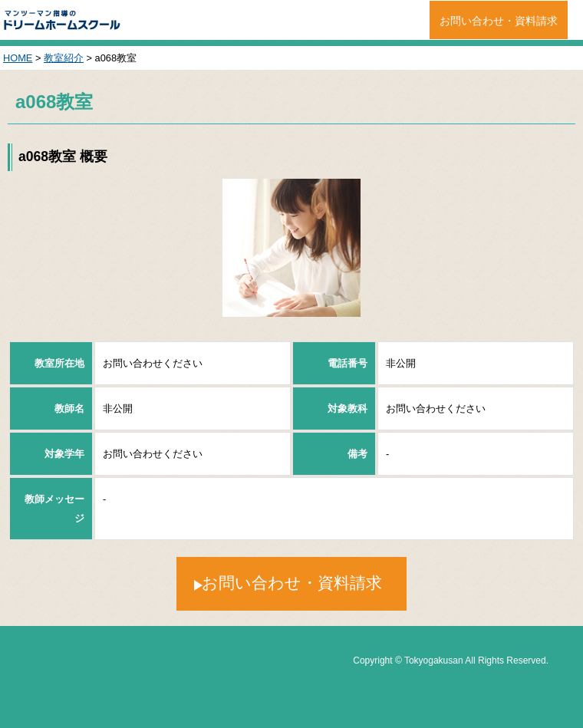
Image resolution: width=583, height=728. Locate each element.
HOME (18, 58)
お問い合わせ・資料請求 (499, 21)
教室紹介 (64, 58)
